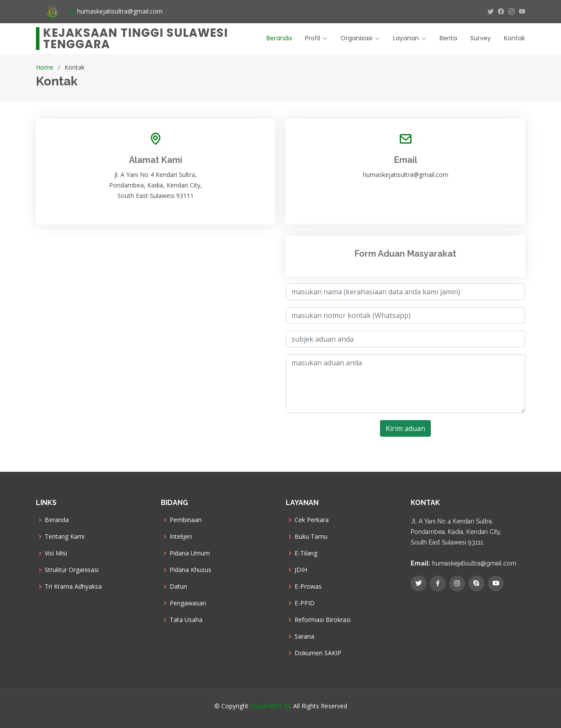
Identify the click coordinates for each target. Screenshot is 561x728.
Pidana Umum (190, 553)
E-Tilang (306, 553)
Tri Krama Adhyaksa (73, 587)
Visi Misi (56, 553)
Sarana (304, 636)
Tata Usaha (186, 620)
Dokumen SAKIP (318, 653)
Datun (178, 587)
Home (45, 67)
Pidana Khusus (190, 570)
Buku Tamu (311, 537)
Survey (481, 38)
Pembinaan (186, 520)
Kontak (515, 38)
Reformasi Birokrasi (323, 620)
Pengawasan (188, 603)
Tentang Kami (65, 537)
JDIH (301, 570)
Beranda (279, 38)
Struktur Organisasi (72, 570)
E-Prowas (308, 587)
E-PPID (305, 603)
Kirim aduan (405, 428)
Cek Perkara (312, 520)
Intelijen (181, 537)
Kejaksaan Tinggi (135, 39)
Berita (448, 38)
